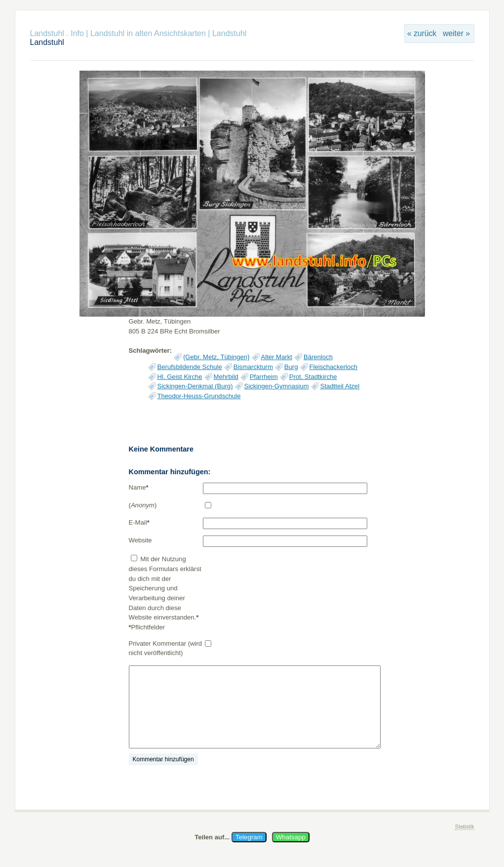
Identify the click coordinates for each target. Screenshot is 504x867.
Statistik (464, 826)
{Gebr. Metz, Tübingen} (216, 357)
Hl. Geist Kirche (180, 377)
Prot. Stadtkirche (313, 377)
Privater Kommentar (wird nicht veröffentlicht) (166, 648)
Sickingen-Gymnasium (277, 386)
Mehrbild (226, 377)
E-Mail (139, 522)
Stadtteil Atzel (340, 386)
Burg (291, 367)
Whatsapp (291, 837)
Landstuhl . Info (57, 33)
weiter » (456, 33)
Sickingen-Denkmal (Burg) (195, 386)
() (143, 505)
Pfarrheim (264, 377)
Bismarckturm (253, 367)
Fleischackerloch (334, 367)
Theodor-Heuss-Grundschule (199, 396)
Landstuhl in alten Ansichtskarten (148, 33)
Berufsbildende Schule (190, 367)
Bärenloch (318, 357)
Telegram (249, 837)
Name (139, 487)
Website (140, 540)
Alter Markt (277, 357)
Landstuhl (229, 33)
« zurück (422, 33)
